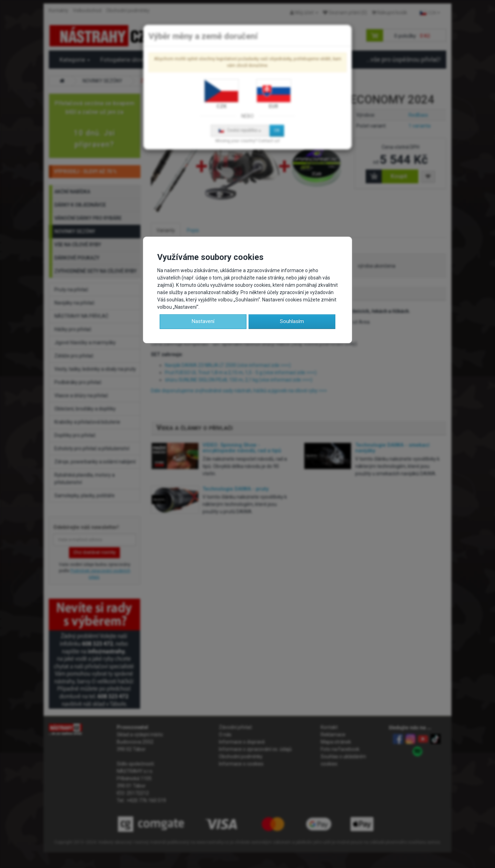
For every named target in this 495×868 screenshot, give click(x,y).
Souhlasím (292, 321)
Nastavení (203, 321)
